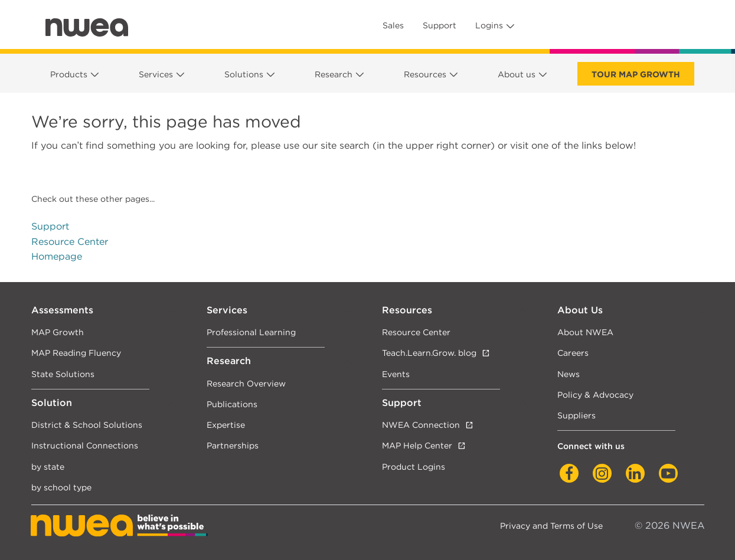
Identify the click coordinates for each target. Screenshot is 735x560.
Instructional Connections (85, 445)
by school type (61, 487)
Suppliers (576, 415)
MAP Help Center (417, 445)
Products (69, 74)
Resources (425, 74)
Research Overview (246, 383)
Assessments (62, 310)
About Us (580, 310)
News (569, 374)
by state (48, 466)
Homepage (57, 256)
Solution (52, 403)
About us (517, 74)
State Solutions (63, 374)
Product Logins (414, 466)
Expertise (226, 425)
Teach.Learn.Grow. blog (429, 353)
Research (334, 74)
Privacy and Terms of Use (551, 525)
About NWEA (585, 332)
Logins (489, 25)
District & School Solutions (87, 425)
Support (440, 25)
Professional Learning (251, 332)
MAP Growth (58, 332)
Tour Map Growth (636, 74)
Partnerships (233, 445)
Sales (393, 25)
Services (156, 74)
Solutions (244, 74)
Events (396, 374)
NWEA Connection (421, 425)
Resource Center (70, 242)
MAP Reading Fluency (76, 353)
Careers (573, 353)
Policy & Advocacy (595, 394)
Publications (232, 404)
